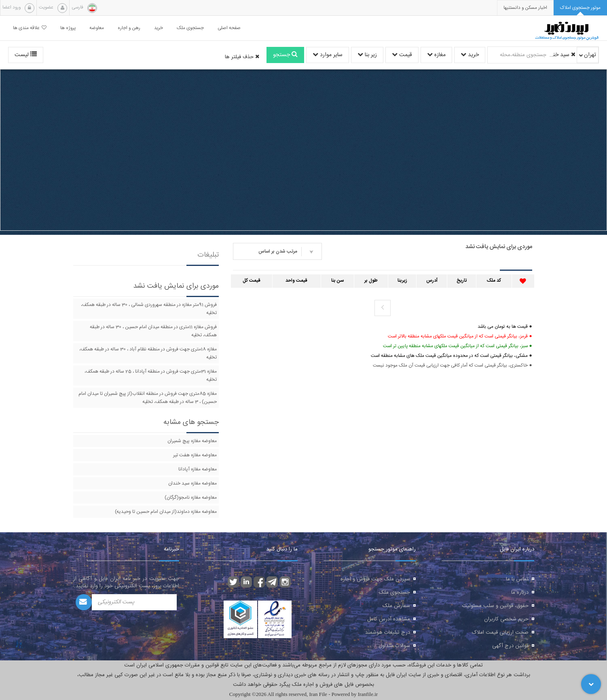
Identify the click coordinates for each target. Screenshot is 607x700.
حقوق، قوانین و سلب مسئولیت (495, 606)
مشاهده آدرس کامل (389, 619)
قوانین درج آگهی (510, 646)
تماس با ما (517, 579)
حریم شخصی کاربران (506, 619)
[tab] (580, 8)
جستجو (285, 55)
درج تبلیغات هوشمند (388, 633)
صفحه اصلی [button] (229, 28)
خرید (470, 55)
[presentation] (525, 8)
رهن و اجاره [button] (129, 28)
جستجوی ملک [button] (190, 28)
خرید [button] (159, 28)
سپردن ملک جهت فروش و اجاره (375, 579)
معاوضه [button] (97, 28)
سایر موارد (328, 55)
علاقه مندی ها (30, 28)
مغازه (436, 55)
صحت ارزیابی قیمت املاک (500, 633)
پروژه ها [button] (68, 28)
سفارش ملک (396, 606)
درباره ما (520, 592)
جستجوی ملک (394, 592)
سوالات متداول (394, 646)
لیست (26, 55)
